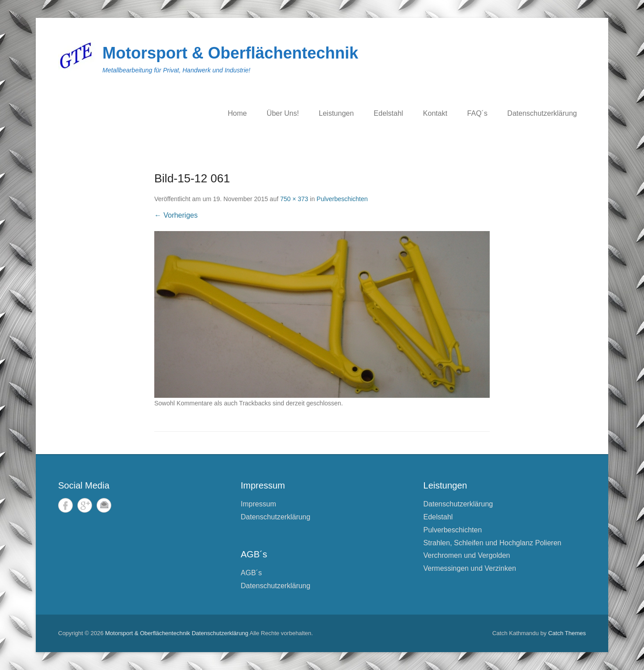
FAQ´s (477, 113)
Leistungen (336, 113)
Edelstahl (389, 113)
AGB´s (251, 573)
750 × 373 (294, 199)
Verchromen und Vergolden (467, 555)
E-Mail (104, 505)
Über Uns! (283, 113)
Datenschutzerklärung (542, 113)
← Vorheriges (176, 215)
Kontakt (435, 113)
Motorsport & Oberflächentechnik (230, 53)
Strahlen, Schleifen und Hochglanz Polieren (493, 543)
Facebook (66, 505)
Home (237, 113)
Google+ (85, 505)
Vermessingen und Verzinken (470, 568)
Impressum (258, 504)
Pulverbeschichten (342, 199)
